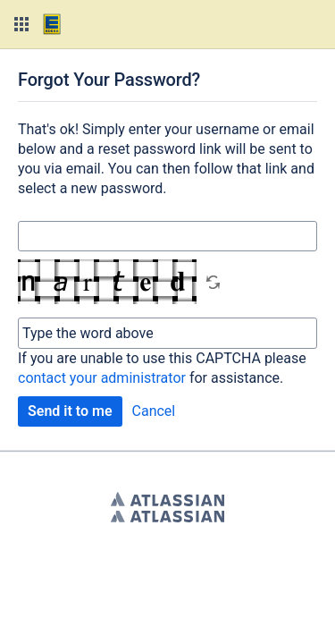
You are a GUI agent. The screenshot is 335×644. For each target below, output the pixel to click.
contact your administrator (102, 378)
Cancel (154, 411)
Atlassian (167, 499)
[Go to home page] (52, 24)
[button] (21, 24)
